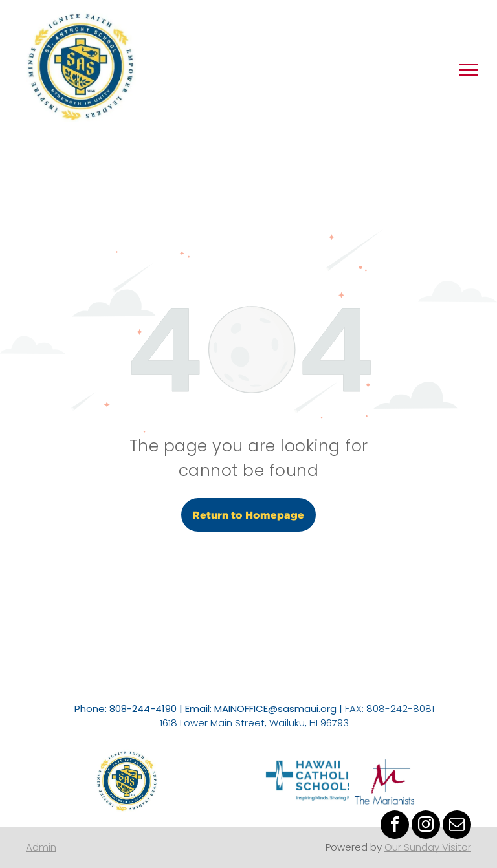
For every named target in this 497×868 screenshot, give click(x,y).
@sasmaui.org (302, 709)
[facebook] (395, 826)
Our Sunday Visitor (428, 847)
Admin (41, 847)
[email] (457, 826)
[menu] (469, 70)
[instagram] (426, 826)
